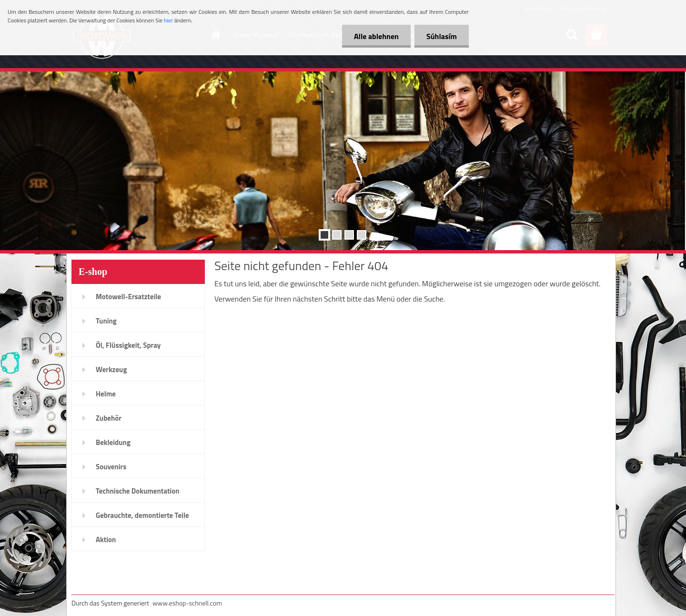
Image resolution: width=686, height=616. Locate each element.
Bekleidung (113, 442)
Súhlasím (442, 36)
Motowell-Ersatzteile (128, 297)
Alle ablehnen (376, 36)
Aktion (106, 540)
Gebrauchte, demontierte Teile (142, 515)
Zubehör (109, 418)
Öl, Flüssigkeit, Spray (128, 345)
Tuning (106, 321)
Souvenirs (111, 467)
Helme (106, 394)
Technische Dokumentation (138, 491)
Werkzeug (111, 369)
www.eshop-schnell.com (187, 603)
